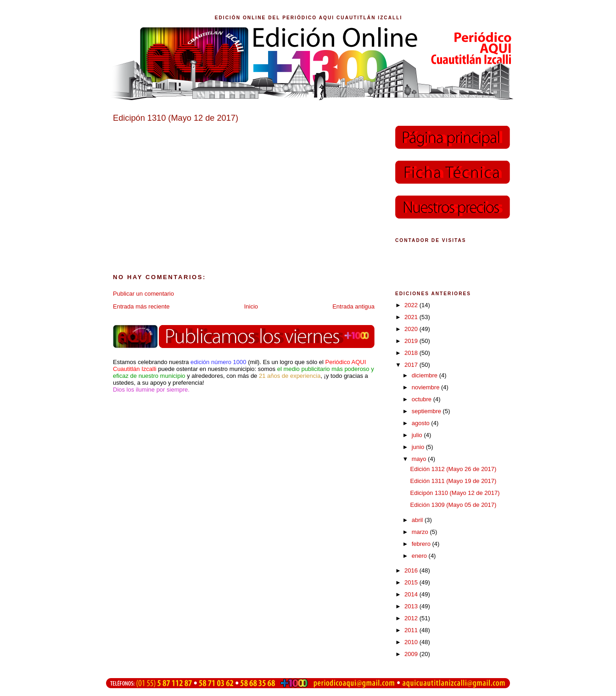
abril (418, 520)
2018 (412, 353)
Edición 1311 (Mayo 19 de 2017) (453, 481)
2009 (412, 654)
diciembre (426, 375)
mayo (420, 459)
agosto (422, 423)
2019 (412, 341)
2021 (412, 317)
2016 (412, 570)
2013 (412, 606)
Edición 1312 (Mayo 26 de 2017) (453, 469)
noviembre (426, 387)
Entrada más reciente (141, 306)
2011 (412, 630)
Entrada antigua (353, 306)
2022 (412, 305)
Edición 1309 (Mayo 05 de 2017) (453, 505)
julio (418, 435)
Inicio (251, 306)
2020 (412, 329)
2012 (412, 618)
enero (420, 556)
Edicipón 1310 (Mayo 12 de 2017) (455, 493)
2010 (412, 642)
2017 (412, 365)
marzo (421, 532)
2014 (412, 594)
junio (419, 447)
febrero (422, 544)
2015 (412, 582)
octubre (423, 399)
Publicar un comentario (143, 294)
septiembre (427, 411)
